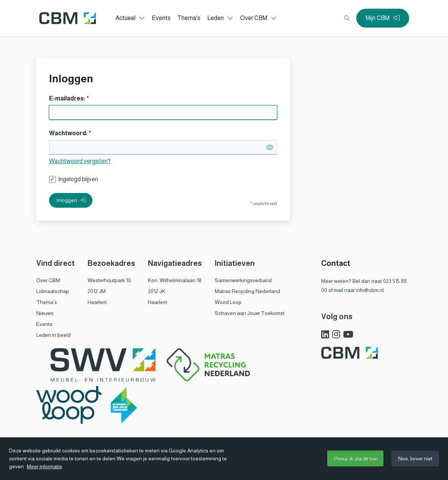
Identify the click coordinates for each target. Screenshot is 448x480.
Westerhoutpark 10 (109, 280)
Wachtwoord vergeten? (80, 161)
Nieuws (45, 313)
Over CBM (48, 280)
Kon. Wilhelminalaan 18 (175, 280)
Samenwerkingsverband (243, 280)
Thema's (47, 302)
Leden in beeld (53, 335)
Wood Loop (228, 302)
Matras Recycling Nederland (247, 291)
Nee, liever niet (415, 458)
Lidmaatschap (53, 291)
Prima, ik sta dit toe (356, 458)
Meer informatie (45, 466)
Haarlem (97, 302)
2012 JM (97, 291)
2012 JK (157, 291)
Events (44, 324)
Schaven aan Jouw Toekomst (250, 313)
